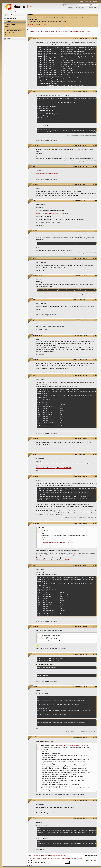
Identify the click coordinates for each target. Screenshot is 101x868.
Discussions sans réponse (13, 35)
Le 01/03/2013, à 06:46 (80, 167)
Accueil (32, 31)
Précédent (38, 34)
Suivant (65, 34)
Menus (95, 1)
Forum (38, 31)
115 (61, 34)
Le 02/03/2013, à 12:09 (80, 320)
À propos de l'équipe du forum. (37, 25)
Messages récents (10, 32)
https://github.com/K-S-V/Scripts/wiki (47, 173)
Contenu (81, 1)
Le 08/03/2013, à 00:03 (80, 800)
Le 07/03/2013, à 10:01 (80, 438)
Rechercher (88, 1)
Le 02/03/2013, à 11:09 (80, 276)
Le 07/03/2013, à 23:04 (80, 687)
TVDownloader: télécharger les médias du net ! (74, 31)
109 (45, 34)
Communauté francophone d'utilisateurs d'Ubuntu (18, 11)
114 (59, 34)
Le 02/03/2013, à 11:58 (80, 300)
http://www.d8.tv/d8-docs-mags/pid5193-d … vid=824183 (54, 468)
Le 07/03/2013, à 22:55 (80, 654)
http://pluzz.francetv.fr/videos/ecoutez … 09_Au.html (52, 214)
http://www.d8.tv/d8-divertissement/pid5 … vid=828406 (53, 560)
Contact (29, 865)
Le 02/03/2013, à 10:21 (80, 231)
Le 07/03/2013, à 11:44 (80, 476)
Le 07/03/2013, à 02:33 (80, 360)
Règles (7, 27)
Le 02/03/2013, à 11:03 (80, 259)
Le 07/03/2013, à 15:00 (80, 523)
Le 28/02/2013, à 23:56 (80, 91)
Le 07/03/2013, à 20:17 (80, 566)
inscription (95, 8)
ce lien (88, 18)
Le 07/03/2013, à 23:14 (80, 737)
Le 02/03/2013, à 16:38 (80, 336)
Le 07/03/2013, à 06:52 (80, 376)
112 (53, 34)
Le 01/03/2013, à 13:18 (80, 185)
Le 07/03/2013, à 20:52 (80, 627)
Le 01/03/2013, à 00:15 (80, 146)
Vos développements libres (49, 31)
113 (56, 34)
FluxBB (95, 860)
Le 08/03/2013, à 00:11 (80, 818)
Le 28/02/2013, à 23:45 (80, 38)
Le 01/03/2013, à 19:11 (80, 201)
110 (48, 34)
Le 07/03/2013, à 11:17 (80, 454)
